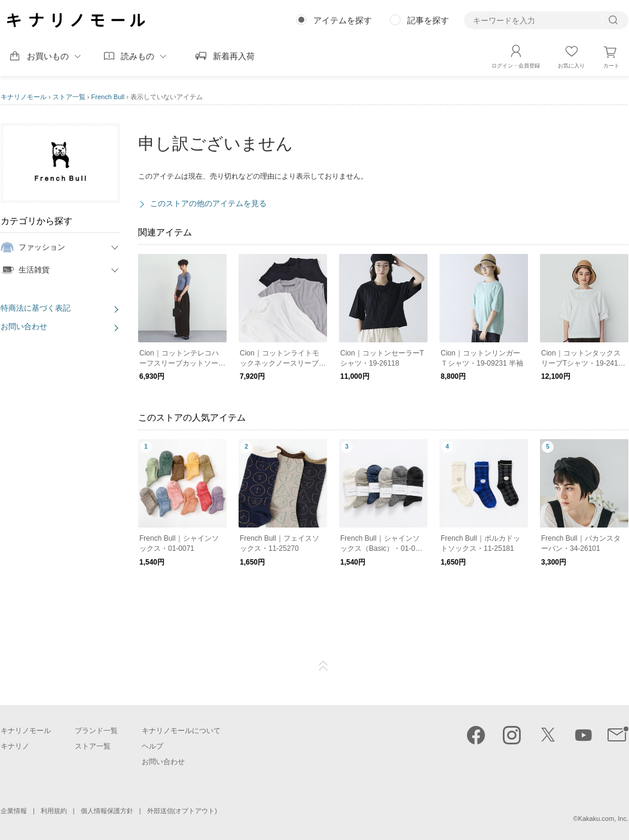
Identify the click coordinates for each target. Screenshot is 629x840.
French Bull (108, 97)
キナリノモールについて (181, 731)
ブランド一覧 (96, 731)
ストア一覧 (69, 97)
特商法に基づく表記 (36, 308)
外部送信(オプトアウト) (182, 811)
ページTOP (323, 666)
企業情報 (14, 811)
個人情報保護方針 (107, 811)
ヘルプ (152, 746)
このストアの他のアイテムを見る (208, 203)
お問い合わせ (24, 327)
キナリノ (15, 746)
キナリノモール (24, 97)
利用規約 (54, 811)
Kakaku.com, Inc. (603, 818)
